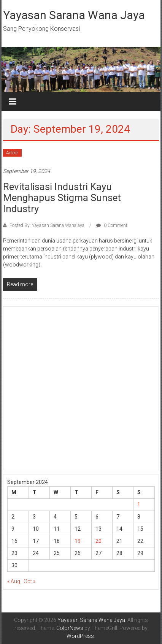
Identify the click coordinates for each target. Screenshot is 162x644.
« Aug (14, 581)
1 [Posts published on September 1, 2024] (139, 504)
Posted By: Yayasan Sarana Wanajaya (47, 225)
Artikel (12, 153)
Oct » (29, 581)
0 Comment (112, 225)
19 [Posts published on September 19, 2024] (78, 541)
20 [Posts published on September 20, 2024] (98, 541)
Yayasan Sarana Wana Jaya (74, 15)
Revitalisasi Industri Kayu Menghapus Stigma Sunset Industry (62, 198)
